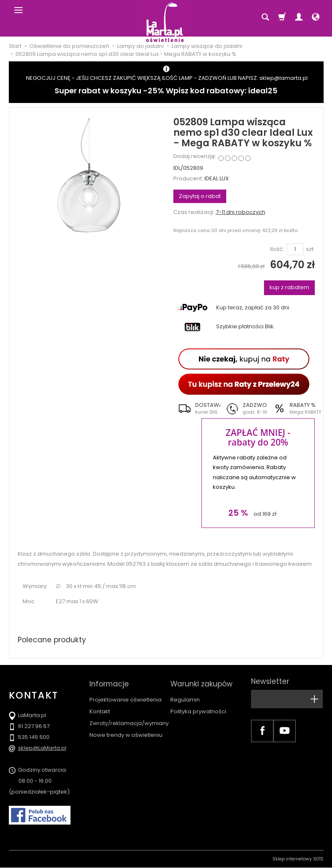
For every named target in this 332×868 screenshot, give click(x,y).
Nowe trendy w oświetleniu (126, 731)
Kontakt (100, 708)
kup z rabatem (289, 287)
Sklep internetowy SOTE (298, 859)
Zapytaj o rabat (200, 196)
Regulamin (185, 696)
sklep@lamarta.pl (284, 78)
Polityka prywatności (198, 708)
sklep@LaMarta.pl (42, 748)
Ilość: (277, 249)
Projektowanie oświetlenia (125, 696)
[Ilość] (295, 249)
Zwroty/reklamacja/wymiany (129, 719)
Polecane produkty (53, 640)
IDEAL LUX (217, 178)
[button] (197, 409)
